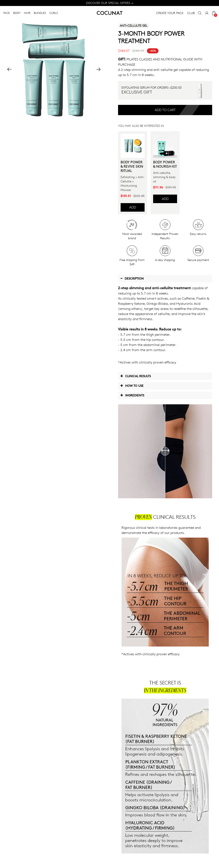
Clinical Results (135, 376)
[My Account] (207, 13)
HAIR (27, 13)
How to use (132, 386)
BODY (17, 13)
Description (132, 278)
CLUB (191, 13)
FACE (7, 13)
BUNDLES (40, 13)
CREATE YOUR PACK (170, 13)
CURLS (54, 13)
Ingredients (132, 395)
